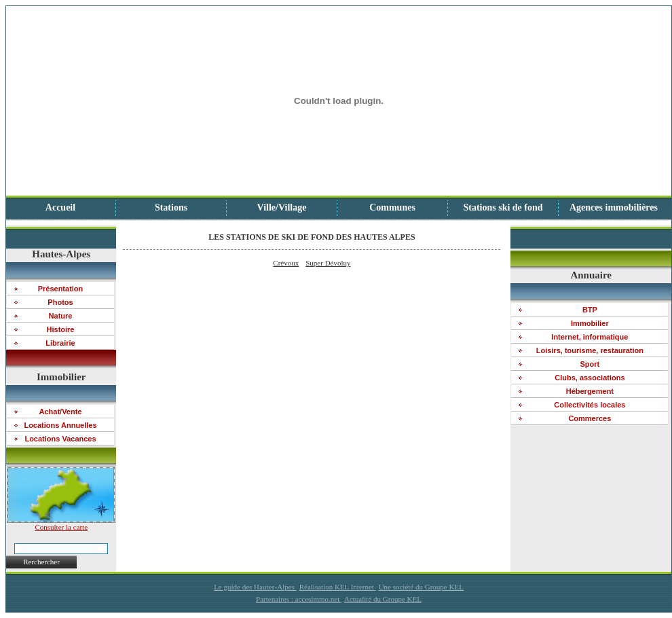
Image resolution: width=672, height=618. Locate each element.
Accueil (60, 207)
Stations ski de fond (503, 207)
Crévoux (286, 263)
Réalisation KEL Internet (338, 587)
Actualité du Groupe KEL (383, 599)
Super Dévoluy (328, 263)
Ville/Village (282, 207)
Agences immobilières (614, 207)
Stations (171, 207)
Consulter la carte (61, 524)
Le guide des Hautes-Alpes (255, 587)
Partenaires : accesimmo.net (299, 599)
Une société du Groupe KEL (421, 587)
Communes (392, 207)
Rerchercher (41, 562)
